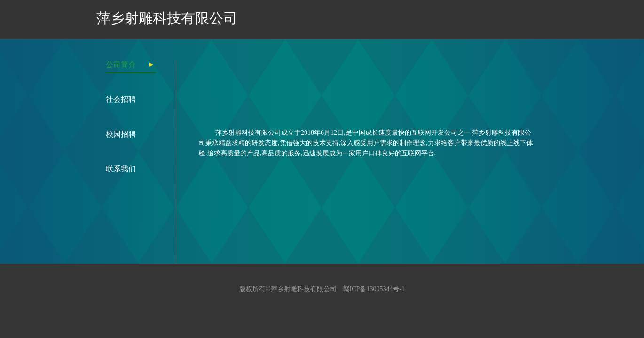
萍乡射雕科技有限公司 (167, 18)
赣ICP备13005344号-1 (374, 289)
